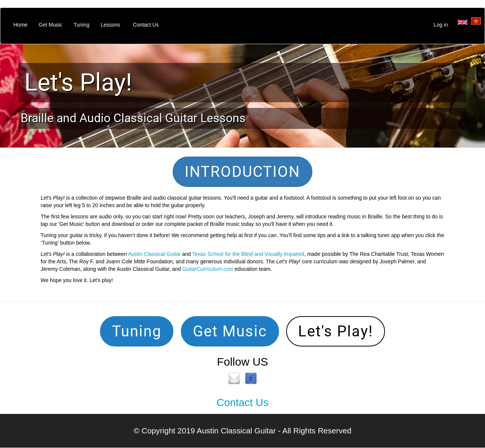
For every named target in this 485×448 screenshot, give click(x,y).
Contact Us (146, 25)
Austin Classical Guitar (154, 254)
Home (20, 25)
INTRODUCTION (242, 172)
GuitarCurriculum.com (208, 269)
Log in (441, 25)
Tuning (81, 25)
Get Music (50, 25)
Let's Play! (78, 82)
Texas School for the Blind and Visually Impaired (248, 254)
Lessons (110, 25)
